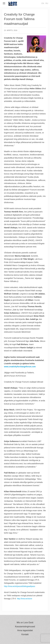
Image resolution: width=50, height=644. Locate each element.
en (43, 3)
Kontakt (25, 634)
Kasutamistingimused (25, 627)
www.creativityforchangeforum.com (20, 367)
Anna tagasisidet (25, 630)
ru (47, 3)
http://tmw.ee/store (25, 599)
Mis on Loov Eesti (25, 623)
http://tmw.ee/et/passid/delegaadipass (20, 586)
